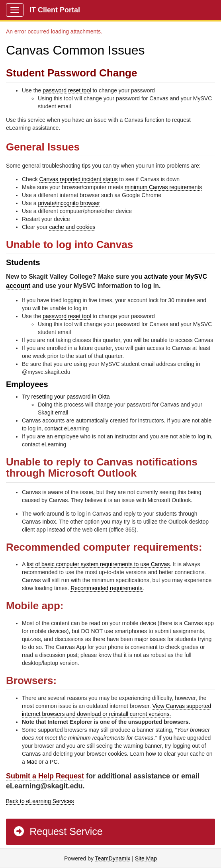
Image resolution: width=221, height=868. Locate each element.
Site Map (146, 858)
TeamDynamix (113, 858)
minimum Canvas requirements (163, 187)
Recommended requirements (107, 588)
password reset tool (67, 90)
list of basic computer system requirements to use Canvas (98, 564)
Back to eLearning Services (40, 801)
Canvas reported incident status (79, 179)
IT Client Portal (55, 10)
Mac (32, 762)
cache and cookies (72, 227)
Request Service (58, 831)
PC (54, 762)
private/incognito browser (69, 203)
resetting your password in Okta (71, 397)
